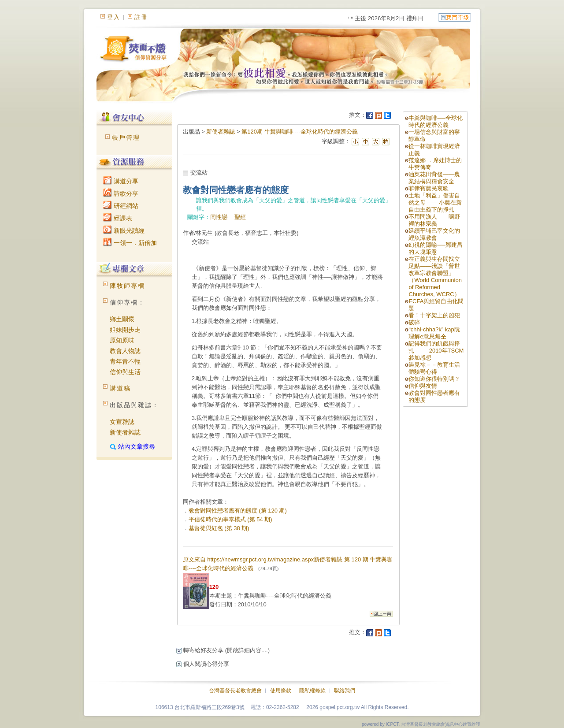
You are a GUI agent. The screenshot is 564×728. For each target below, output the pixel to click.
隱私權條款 (312, 691)
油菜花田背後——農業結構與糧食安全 (434, 178)
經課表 (118, 218)
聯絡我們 (345, 691)
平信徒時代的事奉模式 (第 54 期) (230, 519)
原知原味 (122, 340)
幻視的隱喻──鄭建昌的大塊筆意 (435, 248)
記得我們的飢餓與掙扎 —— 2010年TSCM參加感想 (436, 351)
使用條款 (281, 691)
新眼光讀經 (124, 230)
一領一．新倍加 (130, 243)
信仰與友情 (423, 386)
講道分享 (121, 181)
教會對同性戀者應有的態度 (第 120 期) (238, 511)
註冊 (141, 17)
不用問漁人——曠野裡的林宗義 (434, 220)
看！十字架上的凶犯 (434, 315)
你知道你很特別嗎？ (434, 379)
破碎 (414, 322)
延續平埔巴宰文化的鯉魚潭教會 (434, 234)
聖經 (240, 217)
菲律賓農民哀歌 (429, 188)
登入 (114, 17)
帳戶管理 (126, 137)
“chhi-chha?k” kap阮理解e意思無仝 (434, 333)
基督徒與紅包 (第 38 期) (219, 528)
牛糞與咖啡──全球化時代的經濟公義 (435, 121)
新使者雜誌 (125, 432)
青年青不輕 (125, 361)
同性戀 (219, 217)
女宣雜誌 (122, 422)
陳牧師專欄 (127, 286)
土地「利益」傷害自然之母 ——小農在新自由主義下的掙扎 (435, 202)
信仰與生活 (125, 372)
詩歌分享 (121, 193)
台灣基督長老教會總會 (235, 691)
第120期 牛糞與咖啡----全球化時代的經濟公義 (300, 132)
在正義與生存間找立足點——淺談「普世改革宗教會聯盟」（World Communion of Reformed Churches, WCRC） (435, 277)
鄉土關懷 (122, 319)
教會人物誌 (125, 351)
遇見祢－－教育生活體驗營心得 (434, 368)
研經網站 (121, 206)
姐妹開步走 (125, 330)
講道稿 (120, 388)
